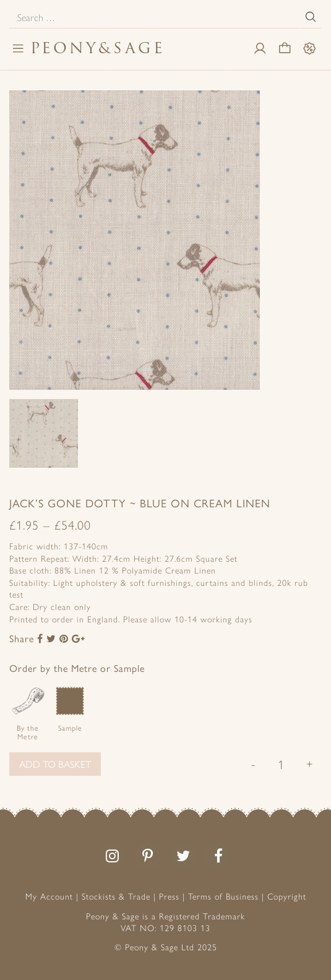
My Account (49, 896)
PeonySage (98, 48)
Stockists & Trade (116, 896)
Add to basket (55, 764)
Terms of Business (223, 896)
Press (169, 896)
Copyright (287, 896)
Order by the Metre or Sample (77, 668)
